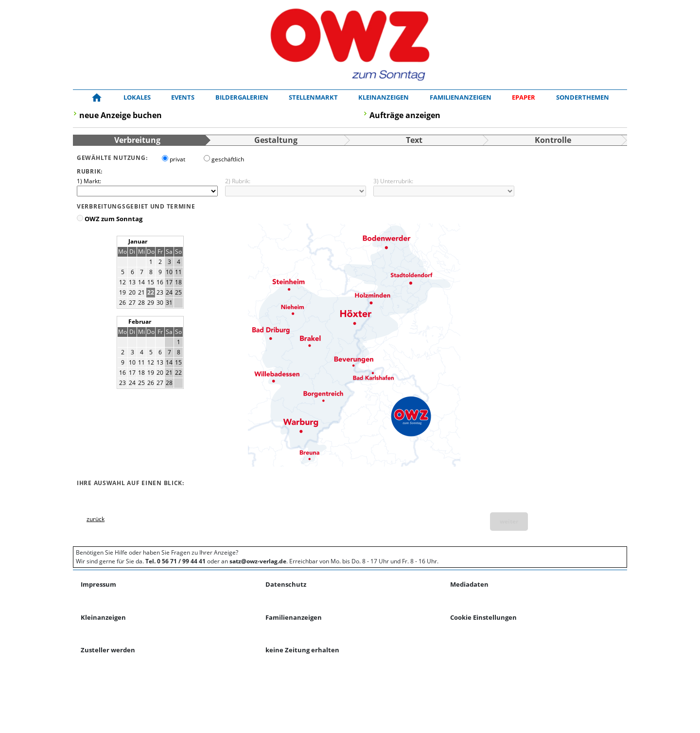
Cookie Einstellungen (483, 617)
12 (122, 282)
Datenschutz (286, 584)
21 (141, 292)
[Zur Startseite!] (97, 98)
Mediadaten (469, 584)
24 (169, 292)
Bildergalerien (242, 97)
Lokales (137, 97)
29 (151, 303)
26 (122, 303)
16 (160, 282)
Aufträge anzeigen (405, 115)
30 (160, 303)
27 (132, 303)
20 (132, 292)
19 (122, 292)
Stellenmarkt (313, 97)
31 (169, 303)
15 (151, 282)
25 (178, 292)
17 (169, 282)
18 (178, 282)
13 (132, 282)
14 (141, 282)
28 (141, 303)
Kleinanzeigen (384, 97)
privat (177, 159)
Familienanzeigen (461, 97)
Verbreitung (137, 140)
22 (151, 292)
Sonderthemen (583, 97)
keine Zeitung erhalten (302, 650)
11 (178, 272)
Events (183, 97)
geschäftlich (228, 159)
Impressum (98, 584)
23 (160, 292)
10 (169, 272)
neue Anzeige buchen (121, 115)
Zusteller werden (108, 650)
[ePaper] (524, 98)
